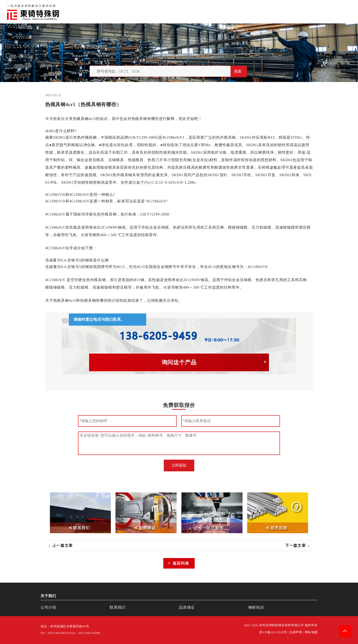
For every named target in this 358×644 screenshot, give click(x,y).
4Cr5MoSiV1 (173, 137)
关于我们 (248, 12)
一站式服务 (318, 12)
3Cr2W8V (109, 227)
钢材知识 (343, 12)
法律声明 (296, 632)
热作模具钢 (87, 137)
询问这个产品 (179, 362)
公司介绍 (48, 607)
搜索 (238, 71)
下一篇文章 (295, 545)
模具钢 (82, 119)
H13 (271, 137)
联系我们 (293, 12)
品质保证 (270, 12)
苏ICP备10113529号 (273, 632)
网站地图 (311, 632)
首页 (229, 12)
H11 (137, 280)
